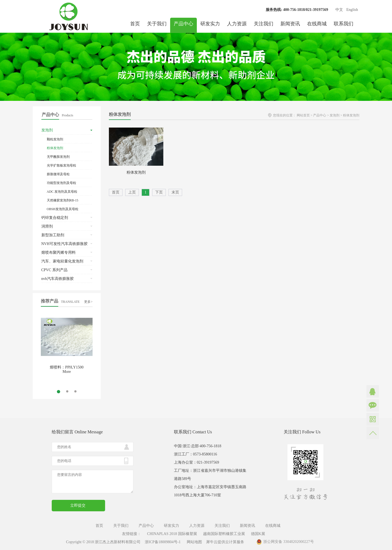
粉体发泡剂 (351, 115)
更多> (88, 302)
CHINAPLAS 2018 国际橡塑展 (172, 534)
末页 (175, 192)
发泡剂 (335, 115)
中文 (339, 10)
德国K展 (258, 534)
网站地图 (193, 542)
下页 (159, 192)
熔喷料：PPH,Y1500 (67, 367)
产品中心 (320, 115)
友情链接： (131, 534)
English (352, 10)
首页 (135, 24)
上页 (132, 192)
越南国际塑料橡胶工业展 (224, 534)
